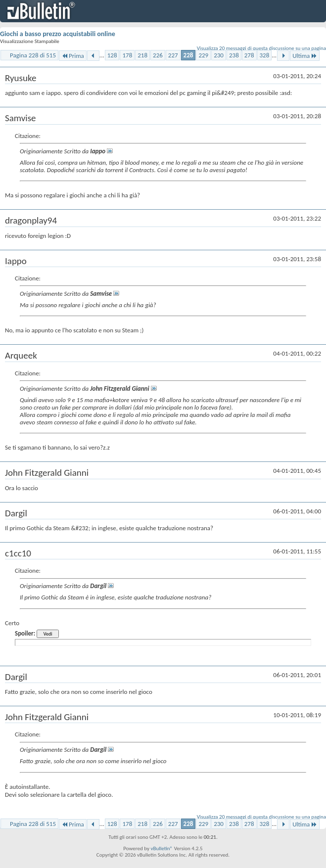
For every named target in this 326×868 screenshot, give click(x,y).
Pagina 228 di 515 (33, 55)
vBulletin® (162, 848)
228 (188, 55)
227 (173, 55)
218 (142, 55)
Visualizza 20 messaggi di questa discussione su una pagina (261, 48)
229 (203, 55)
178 (127, 55)
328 (265, 55)
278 (249, 55)
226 (158, 55)
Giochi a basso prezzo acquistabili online (58, 34)
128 (112, 55)
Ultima (305, 56)
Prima (73, 56)
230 (219, 55)
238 (234, 55)
